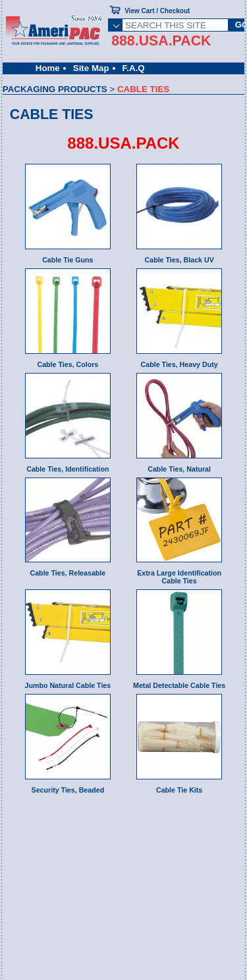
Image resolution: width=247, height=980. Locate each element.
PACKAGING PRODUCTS (55, 89)
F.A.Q (134, 68)
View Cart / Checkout (157, 11)
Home (48, 68)
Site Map (91, 68)
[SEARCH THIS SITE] (175, 25)
